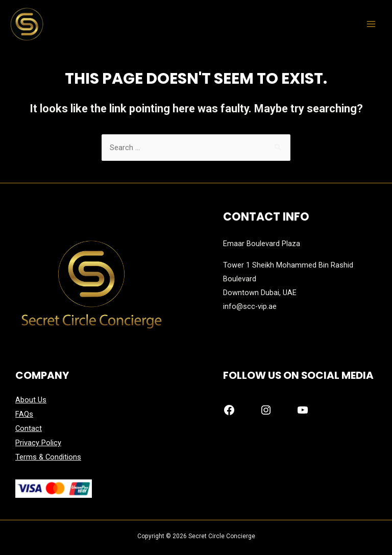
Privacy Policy (38, 442)
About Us (31, 400)
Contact (29, 428)
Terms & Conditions (48, 455)
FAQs (24, 414)
